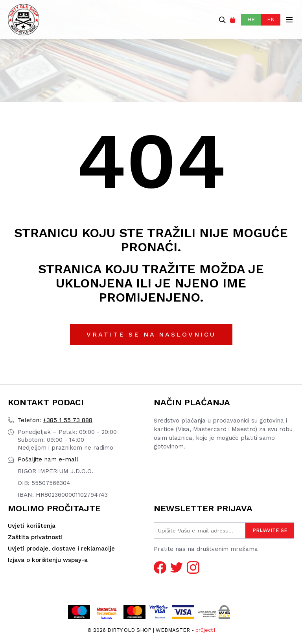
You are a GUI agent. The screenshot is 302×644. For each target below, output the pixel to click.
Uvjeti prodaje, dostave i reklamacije (61, 549)
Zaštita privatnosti (35, 537)
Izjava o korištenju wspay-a (48, 560)
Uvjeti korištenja (32, 526)
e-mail (48, 459)
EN (271, 19)
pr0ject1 (205, 630)
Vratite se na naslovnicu (151, 334)
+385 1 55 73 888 (55, 420)
